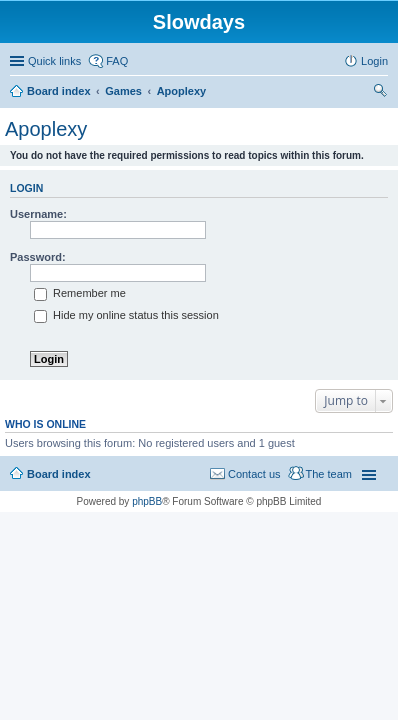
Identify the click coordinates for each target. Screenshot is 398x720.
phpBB (147, 501)
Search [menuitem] (380, 93)
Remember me (80, 293)
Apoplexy (46, 129)
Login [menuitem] (374, 61)
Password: (38, 257)
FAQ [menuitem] (117, 61)
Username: (38, 214)
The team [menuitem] (329, 474)
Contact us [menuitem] (254, 474)
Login (26, 188)
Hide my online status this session (126, 315)
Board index (59, 474)
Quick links (54, 61)
